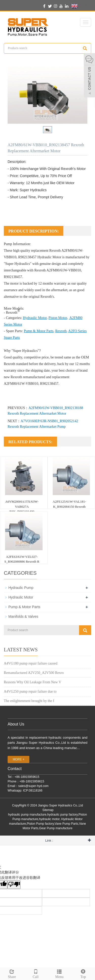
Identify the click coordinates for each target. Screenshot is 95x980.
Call (36, 973)
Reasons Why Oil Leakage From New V (33, 682)
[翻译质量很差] (14, 885)
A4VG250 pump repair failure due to (30, 691)
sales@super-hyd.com (33, 786)
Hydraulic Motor (49, 257)
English (81, 6)
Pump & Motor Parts (24, 607)
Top (83, 973)
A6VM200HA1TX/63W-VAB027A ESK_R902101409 (22, 506)
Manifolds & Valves (23, 616)
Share (12, 973)
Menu (60, 973)
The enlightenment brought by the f (29, 701)
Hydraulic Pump (21, 588)
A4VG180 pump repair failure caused (31, 663)
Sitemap (48, 810)
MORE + (18, 759)
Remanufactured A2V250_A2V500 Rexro (34, 673)
